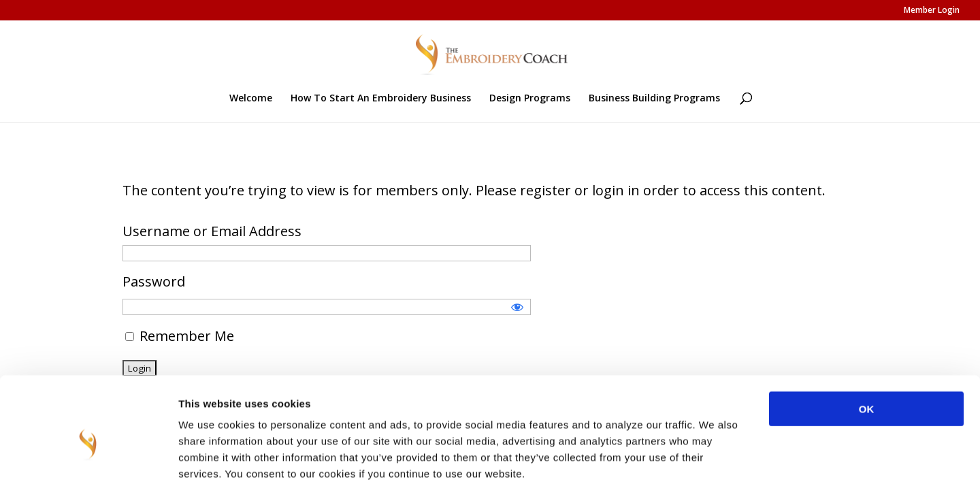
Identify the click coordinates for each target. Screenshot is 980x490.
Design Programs (530, 99)
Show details (714, 463)
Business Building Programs (654, 99)
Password (154, 281)
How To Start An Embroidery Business (381, 99)
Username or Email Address (212, 231)
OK (867, 343)
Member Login (932, 11)
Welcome (251, 99)
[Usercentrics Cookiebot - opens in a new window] (88, 463)
